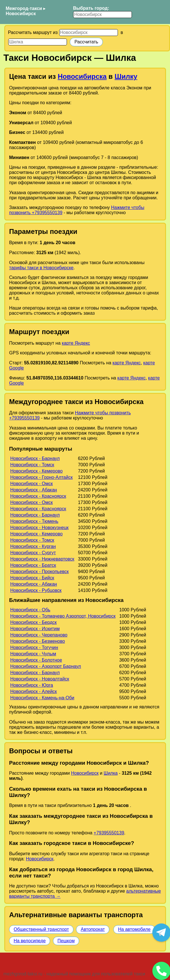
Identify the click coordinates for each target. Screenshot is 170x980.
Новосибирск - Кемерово (36, 471)
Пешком (66, 941)
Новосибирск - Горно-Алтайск (41, 477)
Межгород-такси (24, 8)
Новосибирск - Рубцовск (36, 590)
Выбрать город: (91, 8)
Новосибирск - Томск (32, 465)
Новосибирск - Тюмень (34, 521)
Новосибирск (21, 14)
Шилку (126, 76)
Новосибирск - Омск (31, 484)
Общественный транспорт (41, 929)
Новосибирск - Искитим (35, 629)
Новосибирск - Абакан (34, 490)
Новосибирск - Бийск (32, 578)
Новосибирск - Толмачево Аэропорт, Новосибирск (63, 616)
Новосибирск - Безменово (38, 641)
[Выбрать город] (103, 15)
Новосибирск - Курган (33, 546)
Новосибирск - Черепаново (39, 635)
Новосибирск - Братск (33, 565)
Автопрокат (93, 929)
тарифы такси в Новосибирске (41, 268)
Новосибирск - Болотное (36, 660)
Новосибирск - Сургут (33, 553)
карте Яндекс (76, 343)
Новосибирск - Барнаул (35, 458)
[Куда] (38, 42)
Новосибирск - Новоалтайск (40, 679)
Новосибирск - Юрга (32, 685)
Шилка (111, 773)
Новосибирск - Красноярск (38, 496)
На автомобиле (134, 929)
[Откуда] (89, 33)
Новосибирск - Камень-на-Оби (42, 698)
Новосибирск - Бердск (33, 622)
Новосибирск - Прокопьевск (39, 572)
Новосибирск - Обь (30, 610)
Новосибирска (82, 76)
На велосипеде (30, 941)
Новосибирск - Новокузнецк (39, 528)
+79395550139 (109, 833)
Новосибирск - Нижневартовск (42, 559)
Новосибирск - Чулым (33, 654)
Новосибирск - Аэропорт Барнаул (46, 666)
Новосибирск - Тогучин (34, 647)
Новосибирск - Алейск (34, 691)
